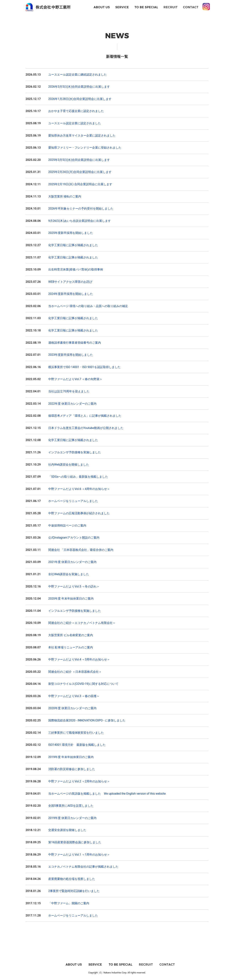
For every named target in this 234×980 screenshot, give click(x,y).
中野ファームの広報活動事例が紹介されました (79, 513)
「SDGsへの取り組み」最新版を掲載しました (78, 477)
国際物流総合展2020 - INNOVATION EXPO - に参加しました (87, 720)
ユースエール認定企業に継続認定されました (78, 75)
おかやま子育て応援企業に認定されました (76, 111)
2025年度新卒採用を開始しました (71, 233)
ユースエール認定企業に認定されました (75, 123)
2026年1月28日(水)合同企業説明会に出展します (80, 99)
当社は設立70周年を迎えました (69, 391)
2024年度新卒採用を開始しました (71, 294)
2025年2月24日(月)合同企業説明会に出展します (80, 172)
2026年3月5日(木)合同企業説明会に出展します (79, 87)
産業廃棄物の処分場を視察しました (72, 879)
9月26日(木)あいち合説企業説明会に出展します (80, 221)
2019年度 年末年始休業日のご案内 (71, 757)
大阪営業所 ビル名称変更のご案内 (71, 635)
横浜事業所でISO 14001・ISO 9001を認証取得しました (84, 367)
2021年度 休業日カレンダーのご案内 (72, 562)
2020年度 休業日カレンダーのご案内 (72, 708)
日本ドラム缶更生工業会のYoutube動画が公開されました (86, 428)
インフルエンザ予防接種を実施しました (75, 452)
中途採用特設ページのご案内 (67, 526)
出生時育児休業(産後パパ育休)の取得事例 (76, 269)
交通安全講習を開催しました (67, 830)
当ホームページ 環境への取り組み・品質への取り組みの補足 (88, 306)
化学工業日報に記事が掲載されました (73, 245)
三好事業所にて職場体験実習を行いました (76, 733)
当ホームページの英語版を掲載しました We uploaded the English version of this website (107, 794)
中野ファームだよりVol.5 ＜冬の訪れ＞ (74, 586)
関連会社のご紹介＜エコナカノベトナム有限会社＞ (82, 623)
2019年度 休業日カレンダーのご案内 (72, 818)
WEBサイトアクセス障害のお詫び (70, 282)
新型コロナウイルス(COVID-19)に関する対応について (83, 684)
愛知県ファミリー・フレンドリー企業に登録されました (85, 148)
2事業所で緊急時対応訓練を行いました (74, 891)
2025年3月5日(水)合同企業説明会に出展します (79, 160)
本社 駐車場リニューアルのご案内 (71, 647)
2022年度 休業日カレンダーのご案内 (72, 404)
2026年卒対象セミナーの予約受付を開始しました (81, 209)
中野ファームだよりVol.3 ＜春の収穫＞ (74, 696)
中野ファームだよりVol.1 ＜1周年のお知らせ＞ (79, 855)
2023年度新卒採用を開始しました (71, 355)
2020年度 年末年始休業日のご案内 (71, 599)
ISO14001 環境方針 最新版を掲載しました (77, 745)
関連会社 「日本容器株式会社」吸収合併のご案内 (81, 550)
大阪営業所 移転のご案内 (65, 196)
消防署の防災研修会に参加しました (72, 769)
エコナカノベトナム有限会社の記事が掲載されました (83, 867)
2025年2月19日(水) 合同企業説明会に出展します (80, 184)
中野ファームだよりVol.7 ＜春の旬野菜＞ (75, 379)
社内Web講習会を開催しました (69, 465)
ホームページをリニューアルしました (73, 501)
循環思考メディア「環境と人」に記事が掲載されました (85, 416)
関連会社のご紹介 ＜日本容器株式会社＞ (75, 672)
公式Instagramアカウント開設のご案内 (74, 538)
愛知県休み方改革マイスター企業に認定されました (82, 136)
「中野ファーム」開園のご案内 (69, 903)
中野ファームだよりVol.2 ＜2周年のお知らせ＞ (79, 781)
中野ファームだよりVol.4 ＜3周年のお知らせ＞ (79, 659)
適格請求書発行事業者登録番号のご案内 (75, 343)
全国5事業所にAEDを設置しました (71, 806)
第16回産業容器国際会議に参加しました (75, 842)
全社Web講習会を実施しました (69, 574)
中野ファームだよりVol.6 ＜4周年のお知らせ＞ (79, 489)
